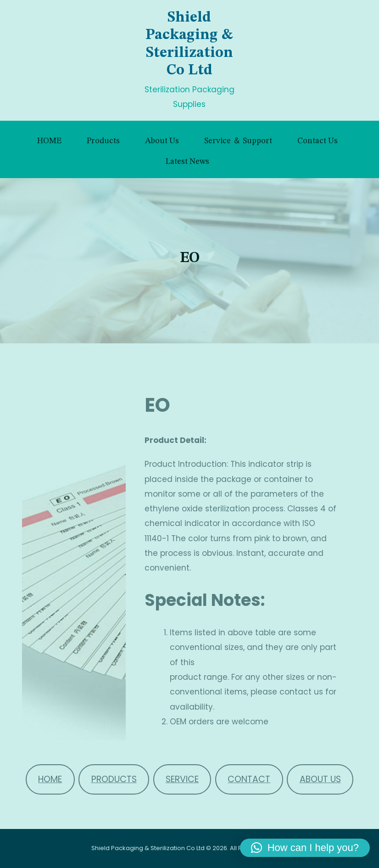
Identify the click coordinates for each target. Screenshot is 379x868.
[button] (305, 848)
